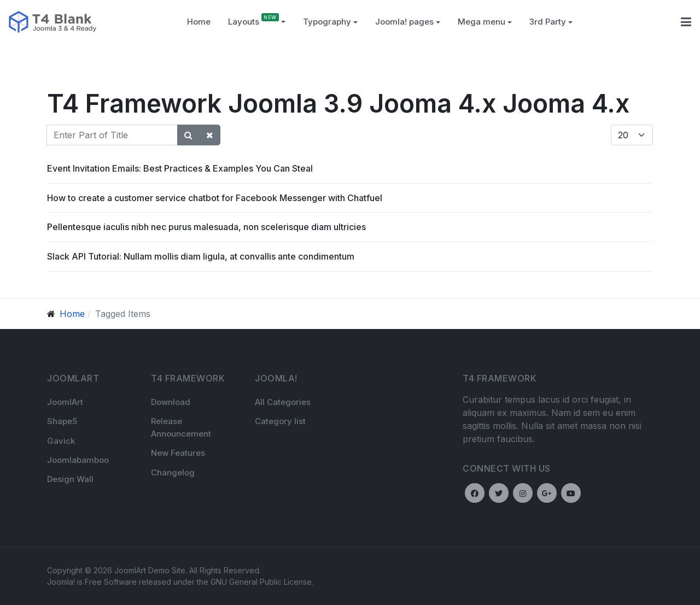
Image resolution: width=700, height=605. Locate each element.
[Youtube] (571, 493)
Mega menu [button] (485, 22)
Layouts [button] (257, 22)
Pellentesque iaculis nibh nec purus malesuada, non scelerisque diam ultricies (206, 227)
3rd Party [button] (551, 22)
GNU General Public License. (262, 582)
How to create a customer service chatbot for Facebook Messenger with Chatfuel (215, 198)
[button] (330, 22)
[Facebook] (475, 493)
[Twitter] (499, 493)
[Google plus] (547, 493)
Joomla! (61, 582)
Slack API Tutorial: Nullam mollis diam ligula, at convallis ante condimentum (201, 256)
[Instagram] (523, 493)
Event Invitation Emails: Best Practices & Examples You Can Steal (180, 168)
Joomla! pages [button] (408, 22)
